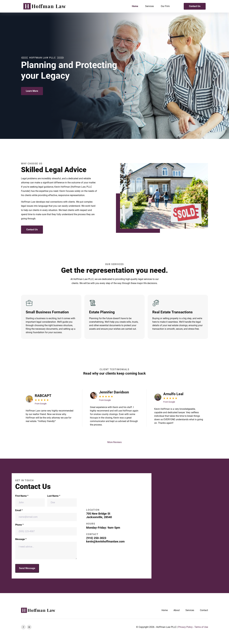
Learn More (32, 91)
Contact (204, 610)
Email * (46, 515)
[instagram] (29, 627)
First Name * (30, 501)
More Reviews (114, 442)
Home (135, 6)
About (177, 610)
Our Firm (165, 6)
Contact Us (195, 6)
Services (149, 6)
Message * (46, 549)
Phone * (46, 529)
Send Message (27, 568)
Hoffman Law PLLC (166, 627)
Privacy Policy (185, 627)
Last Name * (62, 501)
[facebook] (23, 627)
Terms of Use (201, 627)
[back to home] (45, 6)
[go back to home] (39, 610)
